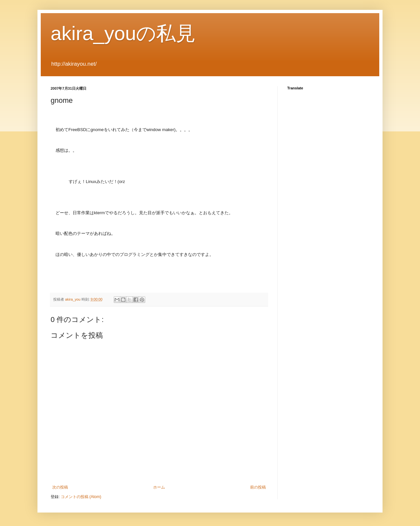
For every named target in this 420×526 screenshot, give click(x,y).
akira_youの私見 (123, 33)
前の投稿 (258, 487)
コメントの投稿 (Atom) (81, 497)
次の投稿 (60, 487)
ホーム (159, 487)
